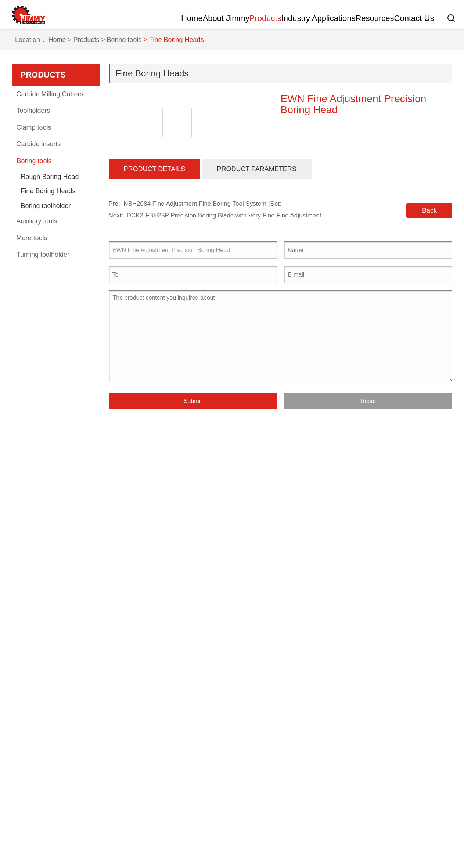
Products (214, 18)
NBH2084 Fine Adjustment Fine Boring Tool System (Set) (203, 489)
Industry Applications (282, 18)
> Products (88, 179)
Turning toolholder (43, 393)
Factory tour (29, 762)
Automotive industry (157, 762)
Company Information (226, 748)
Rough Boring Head (50, 315)
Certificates (28, 795)
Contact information (289, 748)
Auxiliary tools (37, 360)
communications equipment (168, 795)
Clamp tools (34, 266)
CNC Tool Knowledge (226, 765)
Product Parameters (256, 455)
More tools (32, 377)
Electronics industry (157, 806)
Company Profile (36, 751)
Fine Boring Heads (48, 330)
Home (111, 18)
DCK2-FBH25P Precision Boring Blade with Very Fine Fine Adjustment (224, 501)
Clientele (25, 784)
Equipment (28, 773)
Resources (353, 18)
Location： (36, 179)
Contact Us (407, 18)
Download (224, 779)
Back (429, 496)
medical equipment (156, 784)
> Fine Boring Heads (178, 179)
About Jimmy (160, 18)
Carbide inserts (39, 283)
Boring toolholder (46, 344)
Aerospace (144, 751)
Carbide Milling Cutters (50, 233)
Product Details (154, 455)
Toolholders (33, 249)
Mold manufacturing (157, 773)
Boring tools (34, 299)
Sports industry (150, 817)
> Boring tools (126, 179)
